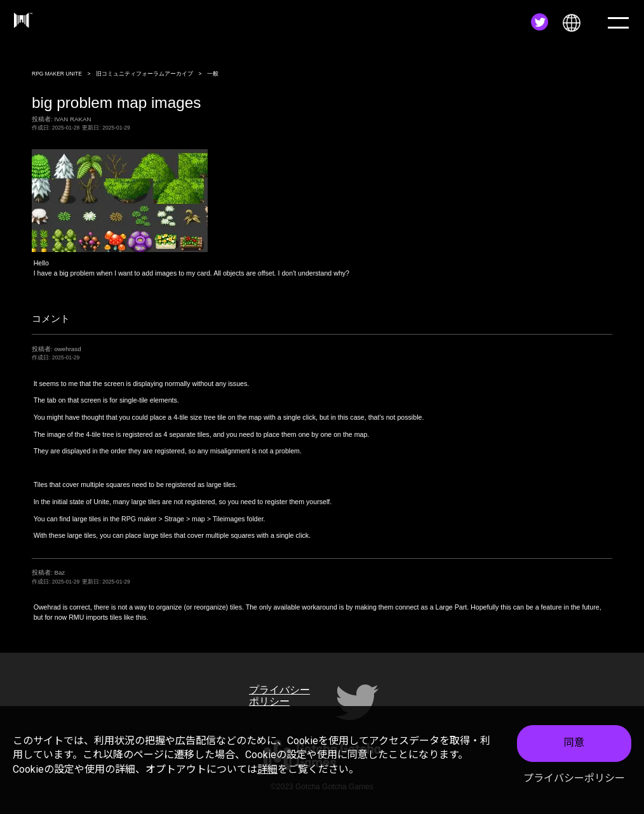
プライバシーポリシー (574, 778)
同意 (574, 743)
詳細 (267, 769)
